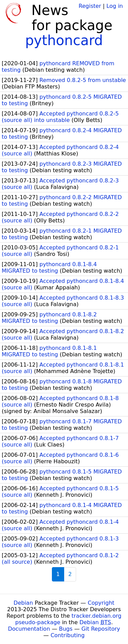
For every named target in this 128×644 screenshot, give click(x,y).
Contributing (68, 635)
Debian (23, 603)
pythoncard (64, 40)
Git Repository (101, 629)
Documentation (29, 629)
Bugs (66, 629)
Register (90, 6)
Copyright (101, 603)
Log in (115, 6)
